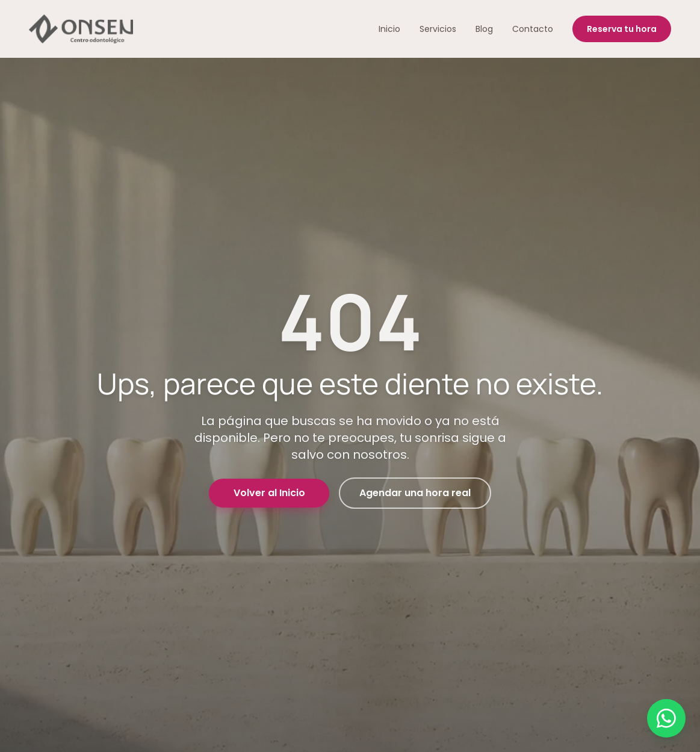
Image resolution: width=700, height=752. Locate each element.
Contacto (533, 29)
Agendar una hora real (415, 493)
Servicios (438, 29)
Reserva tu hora (622, 29)
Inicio (389, 29)
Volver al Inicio (269, 493)
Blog (484, 29)
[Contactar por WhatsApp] (666, 718)
